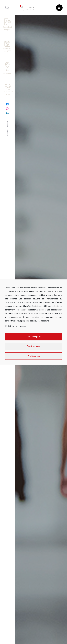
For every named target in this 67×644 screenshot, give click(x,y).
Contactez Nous (8, 90)
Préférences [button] (34, 356)
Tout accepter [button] (33, 337)
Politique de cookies (16, 326)
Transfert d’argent (7, 25)
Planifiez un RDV (7, 47)
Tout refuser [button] (33, 346)
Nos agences (7, 68)
